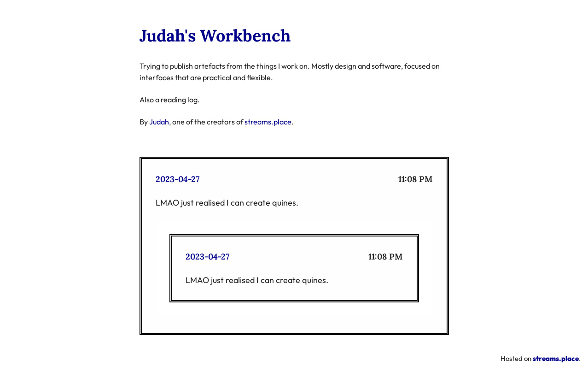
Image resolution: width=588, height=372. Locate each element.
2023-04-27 (178, 179)
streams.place (268, 122)
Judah (159, 122)
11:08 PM (416, 179)
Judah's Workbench (215, 35)
